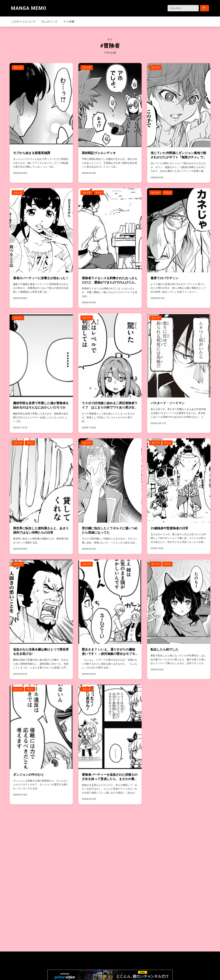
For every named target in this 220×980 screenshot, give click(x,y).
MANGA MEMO (29, 8)
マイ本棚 (69, 22)
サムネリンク (49, 22)
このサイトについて (23, 22)
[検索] (180, 8)
